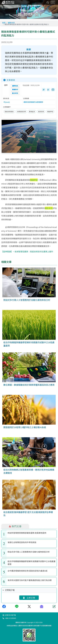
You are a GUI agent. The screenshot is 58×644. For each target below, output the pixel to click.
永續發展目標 (21, 112)
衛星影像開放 (9, 112)
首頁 (4, 23)
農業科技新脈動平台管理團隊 (33, 102)
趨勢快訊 (11, 23)
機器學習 (50, 112)
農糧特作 (15, 90)
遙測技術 (41, 112)
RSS (10, 615)
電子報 (14, 615)
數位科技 (15, 93)
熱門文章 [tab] (15, 526)
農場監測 (32, 112)
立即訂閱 (29, 598)
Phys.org (7, 102)
